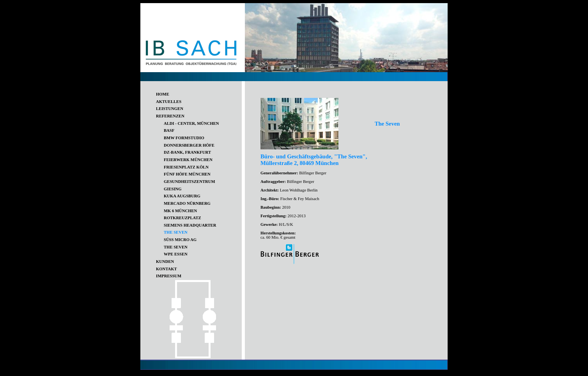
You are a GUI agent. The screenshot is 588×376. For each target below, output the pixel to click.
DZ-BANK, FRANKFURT (187, 152)
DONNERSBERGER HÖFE (189, 145)
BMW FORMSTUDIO (184, 138)
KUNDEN (165, 262)
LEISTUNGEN (170, 109)
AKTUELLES (169, 102)
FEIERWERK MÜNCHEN (188, 160)
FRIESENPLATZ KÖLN (186, 167)
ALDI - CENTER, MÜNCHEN (191, 123)
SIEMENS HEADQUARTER (190, 225)
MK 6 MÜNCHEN (180, 211)
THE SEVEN (176, 247)
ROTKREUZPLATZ (182, 218)
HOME (163, 94)
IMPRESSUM (169, 276)
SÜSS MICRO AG (180, 240)
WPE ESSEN (176, 254)
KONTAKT (166, 269)
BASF (169, 130)
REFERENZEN (170, 116)
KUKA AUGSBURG (182, 196)
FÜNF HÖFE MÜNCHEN (187, 174)
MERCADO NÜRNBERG (187, 203)
